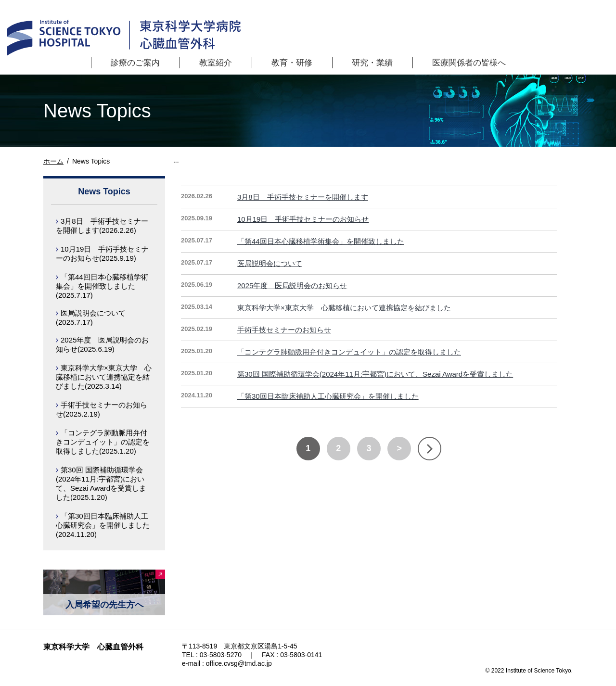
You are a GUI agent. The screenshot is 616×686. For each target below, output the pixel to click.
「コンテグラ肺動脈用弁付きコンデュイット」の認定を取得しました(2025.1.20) (103, 442)
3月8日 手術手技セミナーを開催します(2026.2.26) (102, 226)
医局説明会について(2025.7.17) (91, 318)
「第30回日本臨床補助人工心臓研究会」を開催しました (328, 396)
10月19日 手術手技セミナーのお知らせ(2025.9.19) (102, 254)
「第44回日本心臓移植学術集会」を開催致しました (321, 241)
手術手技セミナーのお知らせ (284, 330)
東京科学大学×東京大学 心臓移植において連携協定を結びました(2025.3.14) (104, 377)
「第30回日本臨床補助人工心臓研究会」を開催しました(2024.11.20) (103, 525)
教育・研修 (292, 63)
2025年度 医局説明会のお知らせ (292, 286)
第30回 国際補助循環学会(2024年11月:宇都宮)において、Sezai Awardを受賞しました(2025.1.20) (101, 483)
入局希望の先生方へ (104, 605)
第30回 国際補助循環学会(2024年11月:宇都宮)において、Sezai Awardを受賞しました (375, 374)
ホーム (53, 161)
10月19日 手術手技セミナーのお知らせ (303, 219)
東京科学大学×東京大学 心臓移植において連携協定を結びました (344, 308)
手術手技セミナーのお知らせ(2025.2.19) (102, 409)
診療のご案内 (135, 63)
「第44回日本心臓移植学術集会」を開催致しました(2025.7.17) (102, 286)
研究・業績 (372, 63)
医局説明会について (270, 263)
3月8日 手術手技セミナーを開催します (303, 197)
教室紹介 (216, 63)
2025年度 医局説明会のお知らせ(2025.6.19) (102, 344)
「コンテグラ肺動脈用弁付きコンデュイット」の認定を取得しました (349, 352)
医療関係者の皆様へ (469, 63)
